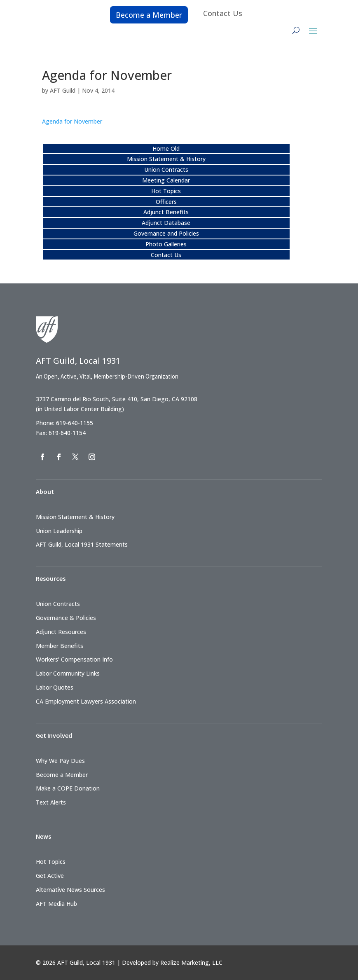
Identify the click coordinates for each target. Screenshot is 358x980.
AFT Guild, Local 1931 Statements (82, 544)
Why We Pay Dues (60, 761)
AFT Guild (63, 90)
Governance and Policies (166, 233)
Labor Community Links (68, 673)
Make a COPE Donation (68, 788)
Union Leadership (59, 531)
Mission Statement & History (166, 159)
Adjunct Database (166, 223)
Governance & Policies (66, 618)
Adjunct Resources (61, 632)
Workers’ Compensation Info (74, 659)
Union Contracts (166, 170)
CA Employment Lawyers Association (86, 701)
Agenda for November (72, 121)
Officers (166, 202)
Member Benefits (60, 646)
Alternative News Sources (70, 890)
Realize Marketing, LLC (191, 962)
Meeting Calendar (166, 180)
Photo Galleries (166, 244)
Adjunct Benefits (166, 212)
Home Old (166, 149)
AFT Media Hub (56, 904)
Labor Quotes (55, 687)
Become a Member (149, 15)
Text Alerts (51, 802)
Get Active (50, 876)
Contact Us (223, 13)
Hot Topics (166, 191)
